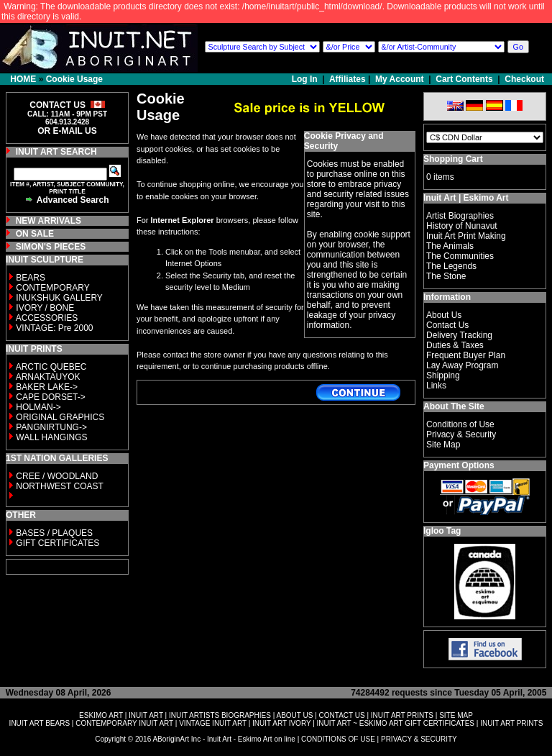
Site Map (443, 445)
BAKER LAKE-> (47, 387)
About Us (444, 315)
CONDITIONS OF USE (338, 739)
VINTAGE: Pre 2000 (54, 328)
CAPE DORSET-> (50, 397)
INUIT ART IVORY (281, 723)
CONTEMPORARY (52, 288)
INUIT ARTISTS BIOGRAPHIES (220, 715)
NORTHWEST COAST (59, 486)
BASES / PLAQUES (54, 533)
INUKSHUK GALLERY (59, 298)
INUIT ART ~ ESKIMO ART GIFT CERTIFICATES (396, 723)
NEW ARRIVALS (49, 221)
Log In (306, 79)
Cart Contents (464, 79)
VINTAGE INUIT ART (213, 723)
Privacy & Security (461, 434)
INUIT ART (146, 715)
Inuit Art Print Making (466, 236)
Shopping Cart (453, 159)
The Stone (446, 276)
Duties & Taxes (455, 345)
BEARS (31, 278)
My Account (400, 79)
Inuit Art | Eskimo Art (466, 198)
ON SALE (35, 234)
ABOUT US (294, 715)
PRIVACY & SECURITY (419, 739)
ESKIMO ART (101, 715)
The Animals (450, 246)
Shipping (443, 375)
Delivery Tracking (459, 335)
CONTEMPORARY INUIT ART (124, 723)
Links (436, 386)
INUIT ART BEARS (40, 723)
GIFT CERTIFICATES (57, 543)
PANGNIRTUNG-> (51, 427)
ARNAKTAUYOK (48, 377)
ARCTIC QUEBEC (51, 367)
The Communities (460, 256)
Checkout (524, 79)
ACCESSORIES (47, 318)
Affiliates (348, 79)
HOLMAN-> (38, 407)
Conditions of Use (460, 424)
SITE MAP (456, 715)
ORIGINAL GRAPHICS (60, 417)
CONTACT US (342, 715)
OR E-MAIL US (67, 131)
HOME (23, 79)
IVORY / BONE (45, 308)
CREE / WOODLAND (56, 476)
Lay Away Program (463, 365)
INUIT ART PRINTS (402, 715)
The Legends (451, 266)
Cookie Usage (74, 79)
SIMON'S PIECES (51, 247)
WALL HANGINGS (51, 437)
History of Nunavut (462, 226)
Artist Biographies (460, 216)
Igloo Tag (442, 531)
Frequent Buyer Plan (466, 355)
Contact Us (447, 325)
